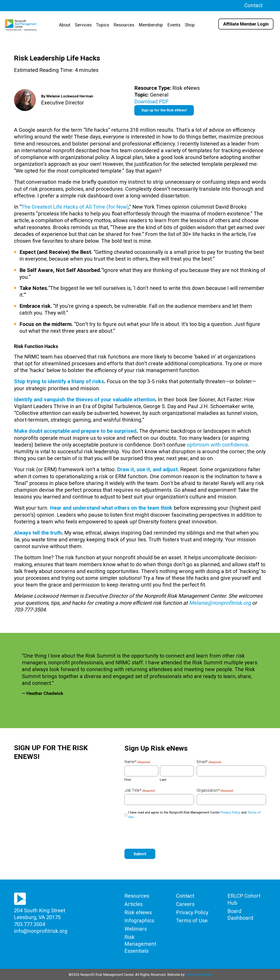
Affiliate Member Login (246, 24)
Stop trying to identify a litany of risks (59, 381)
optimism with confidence (217, 445)
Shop (190, 25)
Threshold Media (198, 974)
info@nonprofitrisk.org (41, 931)
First (128, 780)
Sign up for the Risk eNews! (164, 110)
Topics (103, 25)
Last (163, 780)
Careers (185, 904)
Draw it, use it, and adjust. (148, 469)
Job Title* (140, 790)
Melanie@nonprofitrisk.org (220, 603)
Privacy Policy (231, 812)
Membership (151, 25)
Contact (253, 5)
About (65, 25)
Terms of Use (192, 920)
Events (174, 25)
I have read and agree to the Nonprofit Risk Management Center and (194, 815)
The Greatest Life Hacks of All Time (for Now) (75, 207)
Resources (124, 25)
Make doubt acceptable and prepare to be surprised (75, 431)
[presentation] (158, 833)
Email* (209, 762)
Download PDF (151, 102)
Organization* (215, 790)
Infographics (139, 920)
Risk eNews (138, 912)
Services (83, 25)
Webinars (136, 928)
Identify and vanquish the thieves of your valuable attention (85, 400)
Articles (134, 904)
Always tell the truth (38, 533)
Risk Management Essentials (140, 943)
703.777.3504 (30, 924)
